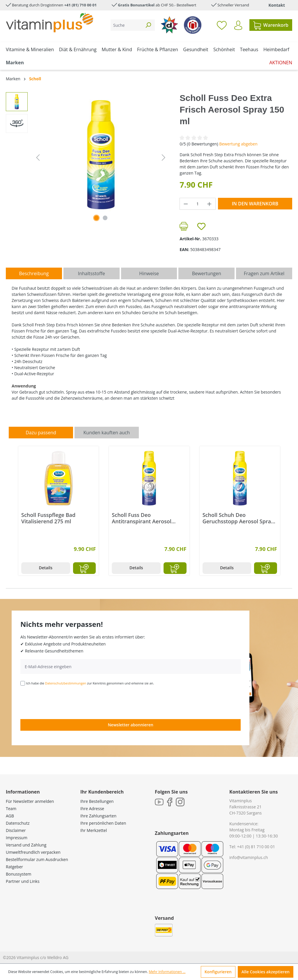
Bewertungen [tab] (207, 273)
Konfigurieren (218, 972)
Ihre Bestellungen (97, 801)
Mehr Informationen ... (167, 972)
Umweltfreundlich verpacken (33, 852)
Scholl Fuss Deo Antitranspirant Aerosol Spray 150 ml (141, 518)
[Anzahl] (198, 204)
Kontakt (277, 5)
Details (46, 568)
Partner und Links (23, 881)
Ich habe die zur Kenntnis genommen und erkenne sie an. (90, 683)
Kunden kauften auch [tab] (107, 433)
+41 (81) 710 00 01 (81, 5)
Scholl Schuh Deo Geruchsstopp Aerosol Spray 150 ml (238, 518)
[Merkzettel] (222, 25)
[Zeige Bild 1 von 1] (96, 218)
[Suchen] (148, 25)
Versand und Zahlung (26, 845)
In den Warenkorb (255, 204)
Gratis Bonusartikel (136, 5)
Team (11, 809)
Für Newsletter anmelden (30, 801)
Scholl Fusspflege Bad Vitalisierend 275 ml (48, 518)
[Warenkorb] (271, 25)
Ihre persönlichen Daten (103, 823)
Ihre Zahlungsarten (98, 816)
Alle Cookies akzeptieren (266, 972)
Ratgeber (14, 867)
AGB (10, 816)
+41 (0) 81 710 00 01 (256, 847)
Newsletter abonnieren (130, 725)
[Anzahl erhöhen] (210, 204)
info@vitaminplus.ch (249, 857)
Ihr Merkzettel (94, 830)
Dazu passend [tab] (41, 433)
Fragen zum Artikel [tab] (264, 273)
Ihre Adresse (92, 809)
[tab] (34, 273)
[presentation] (65, 702)
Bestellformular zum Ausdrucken (37, 859)
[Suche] (126, 25)
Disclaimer (16, 830)
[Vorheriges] (38, 158)
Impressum (17, 838)
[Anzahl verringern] (186, 204)
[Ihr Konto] (238, 25)
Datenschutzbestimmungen (66, 683)
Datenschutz (18, 823)
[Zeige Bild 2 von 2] (105, 218)
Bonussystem (18, 874)
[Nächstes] (164, 158)
